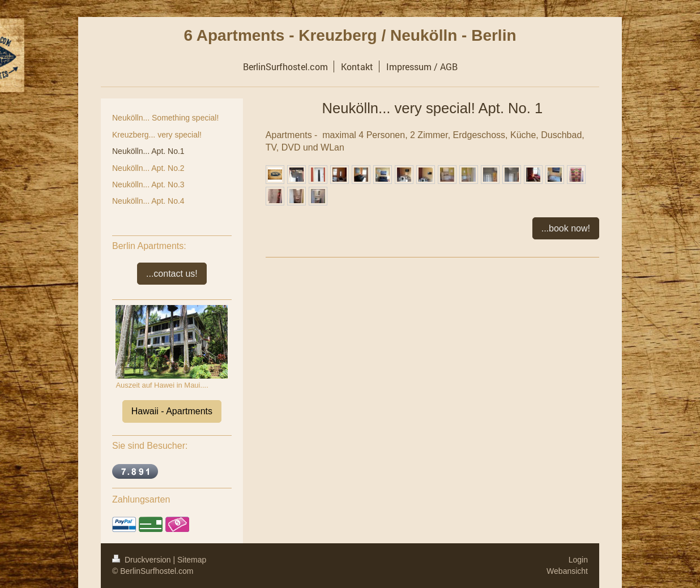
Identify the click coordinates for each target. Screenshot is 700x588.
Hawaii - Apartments (172, 411)
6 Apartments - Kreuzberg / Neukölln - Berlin (350, 35)
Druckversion (142, 560)
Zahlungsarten (141, 499)
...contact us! (172, 274)
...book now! (566, 228)
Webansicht (567, 571)
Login (578, 560)
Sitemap (192, 560)
